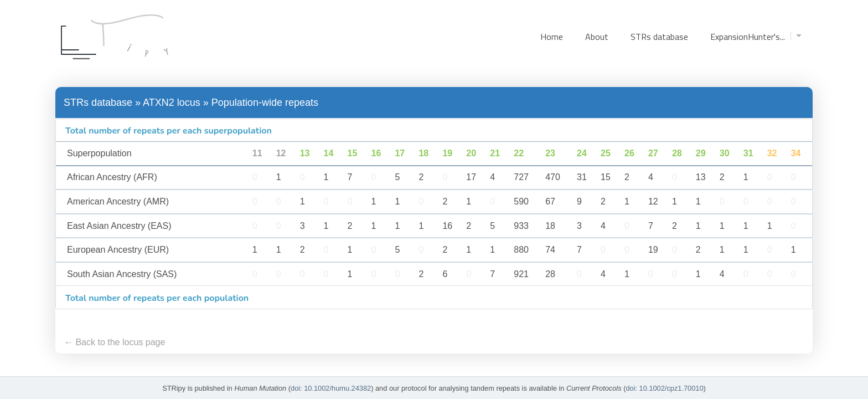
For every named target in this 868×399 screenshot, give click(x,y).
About (597, 37)
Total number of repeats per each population (157, 298)
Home (552, 37)
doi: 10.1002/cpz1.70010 (664, 388)
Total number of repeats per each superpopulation (169, 131)
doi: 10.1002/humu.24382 (331, 388)
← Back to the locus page (115, 342)
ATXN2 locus (172, 103)
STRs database (659, 37)
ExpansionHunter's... (756, 37)
